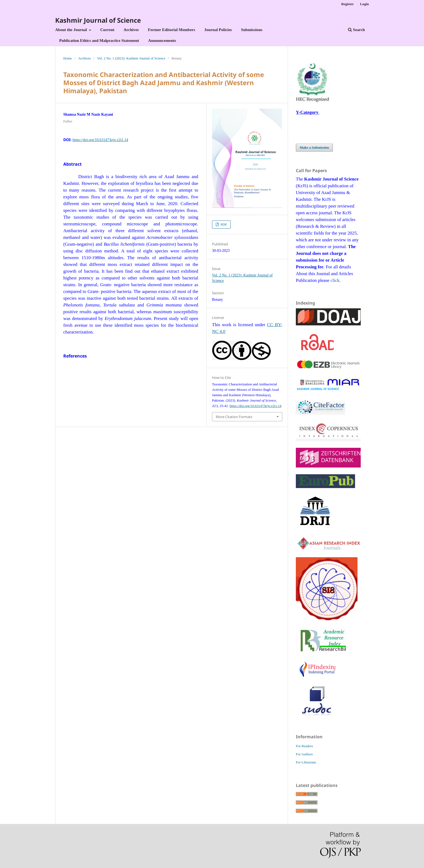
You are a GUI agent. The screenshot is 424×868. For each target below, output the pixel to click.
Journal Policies (218, 30)
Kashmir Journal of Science (98, 20)
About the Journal (72, 30)
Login (364, 4)
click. (335, 280)
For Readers (304, 746)
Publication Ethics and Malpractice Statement (99, 41)
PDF (223, 224)
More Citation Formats (234, 417)
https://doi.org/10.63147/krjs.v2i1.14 (100, 140)
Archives (131, 30)
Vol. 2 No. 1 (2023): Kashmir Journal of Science (131, 58)
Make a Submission (314, 147)
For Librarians (306, 762)
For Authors (304, 754)
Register (347, 4)
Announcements (162, 41)
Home (68, 58)
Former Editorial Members (172, 30)
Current (107, 30)
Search (356, 30)
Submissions (252, 30)
